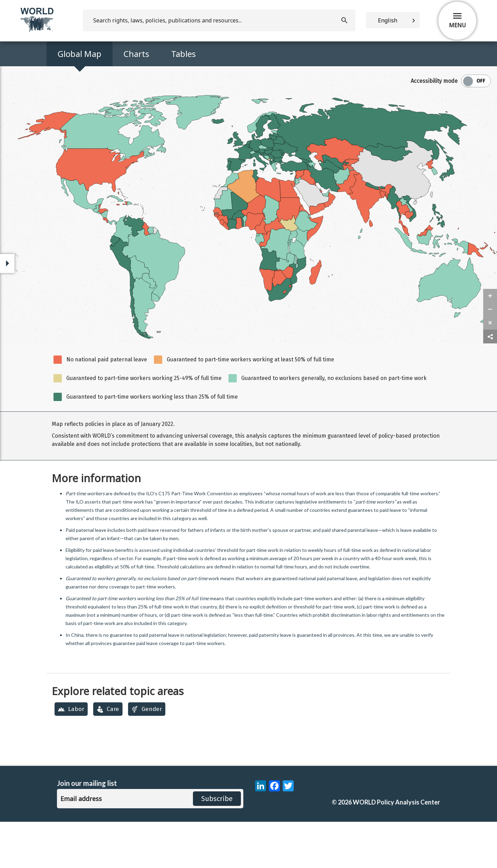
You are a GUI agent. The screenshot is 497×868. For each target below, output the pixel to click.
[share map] (490, 383)
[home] (38, 31)
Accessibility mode (434, 127)
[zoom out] (490, 355)
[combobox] (393, 20)
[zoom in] (490, 342)
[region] (248, 482)
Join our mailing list (87, 830)
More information (96, 524)
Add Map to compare (81, 111)
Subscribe (217, 845)
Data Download (358, 88)
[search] (219, 20)
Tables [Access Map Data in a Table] (183, 54)
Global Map (80, 54)
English (388, 20)
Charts (136, 54)
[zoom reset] (490, 369)
